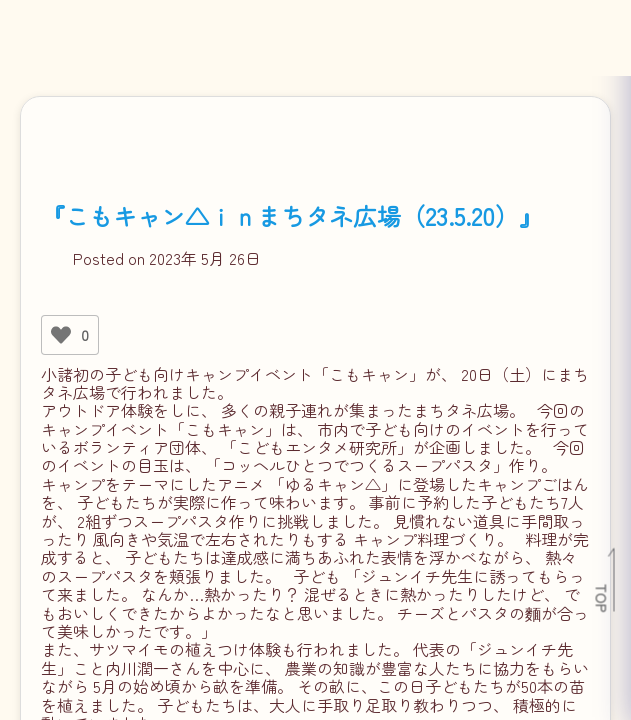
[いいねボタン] (61, 335)
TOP (602, 598)
